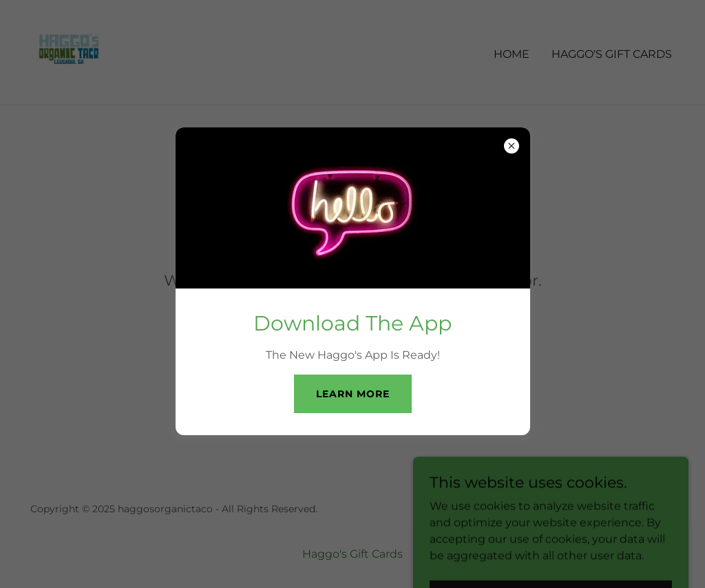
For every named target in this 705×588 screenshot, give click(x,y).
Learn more (353, 394)
